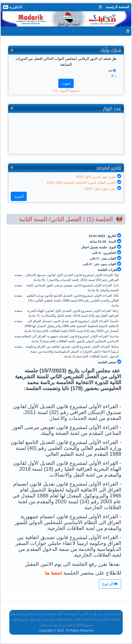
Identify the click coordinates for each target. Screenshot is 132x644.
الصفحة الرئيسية (118, 7)
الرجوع (110, 584)
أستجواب (46, 619)
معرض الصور (34, 614)
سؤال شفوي (29, 619)
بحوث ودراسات (49, 625)
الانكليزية (13, 7)
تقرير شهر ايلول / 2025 (100, 189)
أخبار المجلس (54, 614)
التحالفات (115, 619)
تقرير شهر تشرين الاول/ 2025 (96, 177)
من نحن (102, 614)
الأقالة (79, 625)
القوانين (67, 625)
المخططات (62, 619)
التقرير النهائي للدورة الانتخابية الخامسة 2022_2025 (81, 183)
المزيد (19, 196)
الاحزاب (101, 619)
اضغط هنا (53, 573)
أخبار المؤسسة (76, 614)
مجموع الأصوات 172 (66, 91)
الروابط (18, 614)
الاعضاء (88, 619)
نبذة (92, 614)
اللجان (77, 619)
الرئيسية (116, 614)
